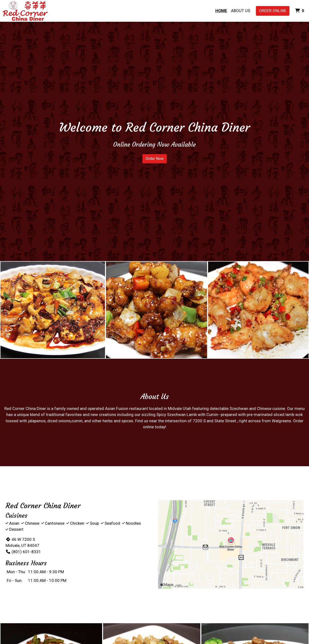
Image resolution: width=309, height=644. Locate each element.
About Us (241, 11)
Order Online (273, 11)
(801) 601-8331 (23, 552)
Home (221, 11)
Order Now (155, 159)
